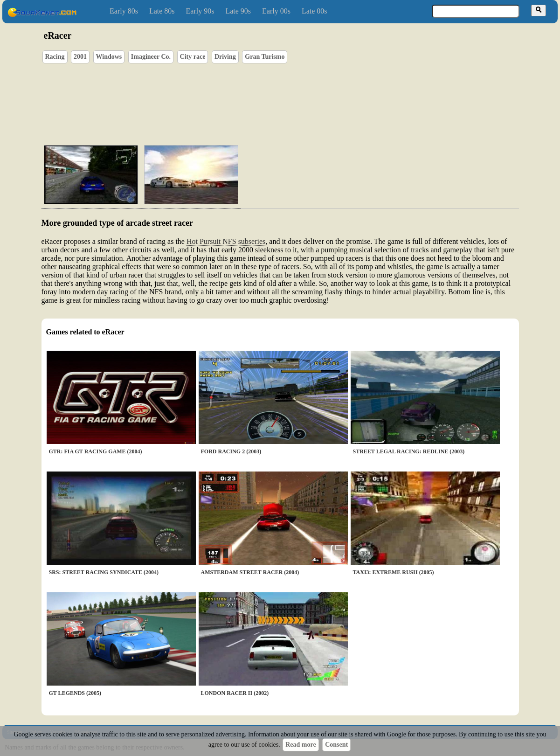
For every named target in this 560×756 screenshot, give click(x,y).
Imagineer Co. (151, 57)
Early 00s (276, 11)
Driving (225, 57)
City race (193, 57)
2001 (80, 57)
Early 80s (124, 11)
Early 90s (200, 11)
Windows (109, 57)
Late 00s (315, 11)
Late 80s (162, 11)
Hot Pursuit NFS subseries (226, 241)
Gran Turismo (265, 57)
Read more (301, 745)
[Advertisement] (307, 94)
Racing (55, 57)
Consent (336, 745)
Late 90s (238, 11)
